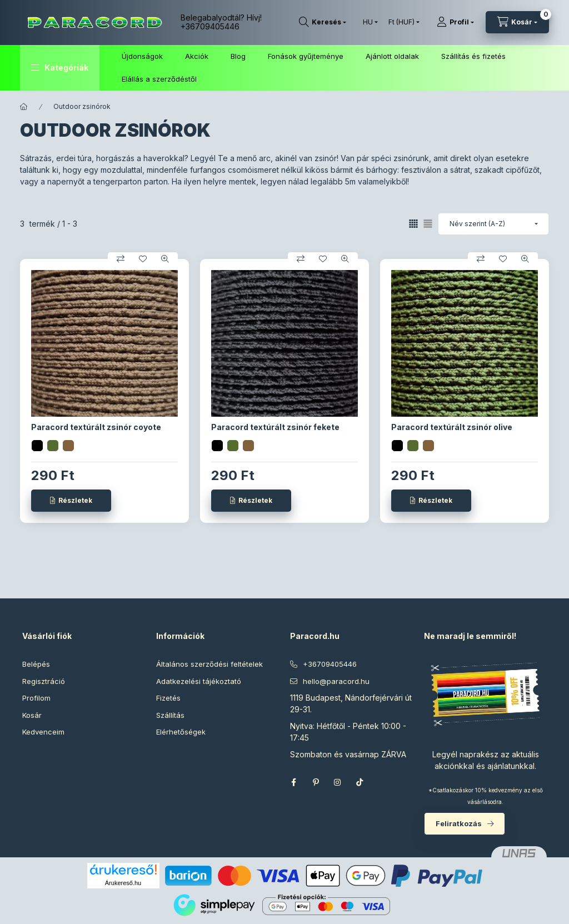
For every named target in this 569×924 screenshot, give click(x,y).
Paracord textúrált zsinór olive (452, 427)
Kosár (32, 715)
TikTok (360, 782)
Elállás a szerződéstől (159, 79)
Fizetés (168, 698)
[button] (60, 68)
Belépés (36, 664)
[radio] (428, 224)
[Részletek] (71, 501)
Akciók (197, 56)
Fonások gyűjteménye (306, 56)
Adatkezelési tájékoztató (199, 681)
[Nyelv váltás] (368, 22)
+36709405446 (210, 26)
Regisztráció (44, 681)
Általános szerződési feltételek (209, 664)
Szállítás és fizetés (473, 56)
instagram (338, 782)
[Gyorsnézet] (165, 259)
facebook (293, 782)
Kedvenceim (43, 732)
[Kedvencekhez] (143, 259)
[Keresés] (323, 22)
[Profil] (455, 22)
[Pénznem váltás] (401, 22)
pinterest (316, 782)
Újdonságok (142, 56)
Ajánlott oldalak (392, 56)
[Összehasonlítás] (121, 259)
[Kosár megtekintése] (517, 22)
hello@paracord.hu (336, 681)
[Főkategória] (24, 107)
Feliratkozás (459, 823)
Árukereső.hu (123, 883)
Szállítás (170, 715)
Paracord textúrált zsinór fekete (275, 427)
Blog (238, 56)
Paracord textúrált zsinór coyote (96, 427)
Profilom (36, 698)
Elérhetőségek (181, 732)
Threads (382, 782)
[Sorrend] (493, 224)
